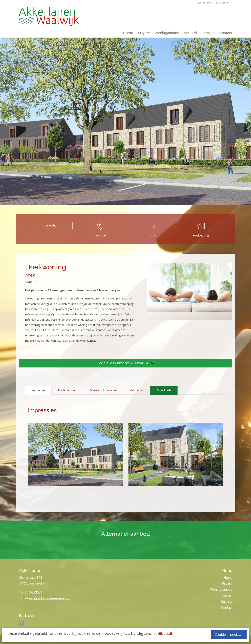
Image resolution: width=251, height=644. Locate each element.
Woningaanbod (167, 33)
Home (128, 33)
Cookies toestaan (229, 635)
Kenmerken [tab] (137, 390)
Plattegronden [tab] (67, 390)
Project (144, 33)
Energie (208, 33)
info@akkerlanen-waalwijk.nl (50, 598)
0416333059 (33, 592)
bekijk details (164, 634)
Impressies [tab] (38, 390)
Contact (226, 33)
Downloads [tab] (164, 390)
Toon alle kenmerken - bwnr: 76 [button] (126, 363)
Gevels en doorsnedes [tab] (103, 390)
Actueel (190, 33)
